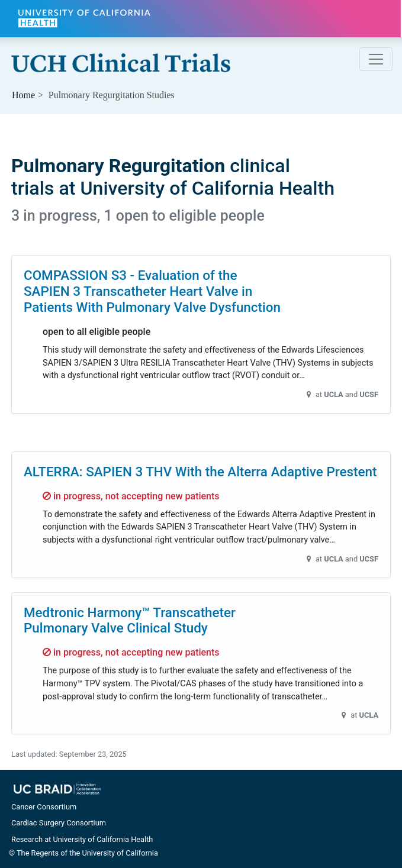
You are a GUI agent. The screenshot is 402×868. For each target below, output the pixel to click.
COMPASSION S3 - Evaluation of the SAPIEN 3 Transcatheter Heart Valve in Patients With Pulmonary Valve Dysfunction (152, 291)
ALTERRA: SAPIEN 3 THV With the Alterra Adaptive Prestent (200, 472)
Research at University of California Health (82, 839)
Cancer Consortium (44, 807)
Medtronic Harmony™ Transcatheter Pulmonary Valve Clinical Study (130, 620)
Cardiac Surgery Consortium (59, 823)
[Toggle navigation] (376, 59)
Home (23, 95)
